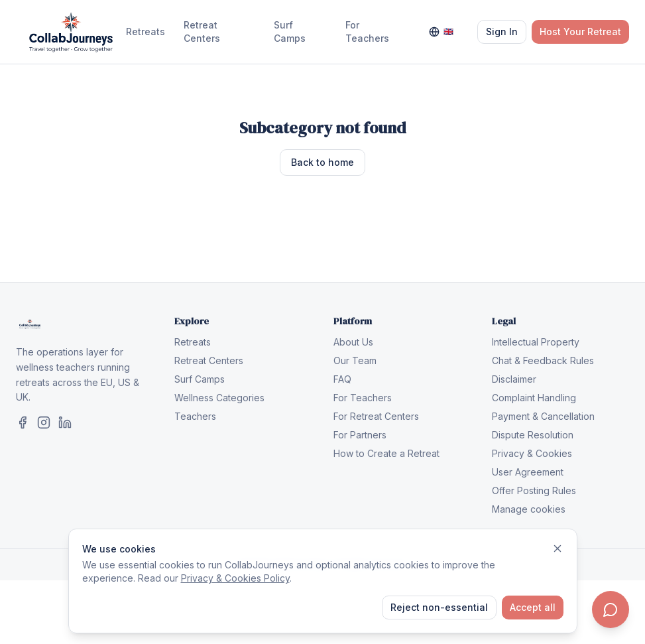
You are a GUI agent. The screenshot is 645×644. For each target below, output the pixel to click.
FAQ (342, 379)
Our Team (355, 360)
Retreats (146, 32)
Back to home (322, 162)
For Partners (360, 435)
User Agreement (528, 472)
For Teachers (367, 32)
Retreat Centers (202, 32)
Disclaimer (514, 379)
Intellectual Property (536, 342)
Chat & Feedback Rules (543, 360)
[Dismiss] (557, 548)
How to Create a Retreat (386, 453)
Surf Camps (290, 32)
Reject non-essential (439, 607)
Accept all (533, 607)
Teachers (195, 416)
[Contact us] (611, 610)
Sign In (502, 32)
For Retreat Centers (376, 416)
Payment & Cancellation (543, 416)
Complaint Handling (534, 398)
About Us (353, 342)
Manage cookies (529, 509)
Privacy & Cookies (532, 453)
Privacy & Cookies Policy (235, 578)
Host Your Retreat (580, 32)
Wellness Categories (219, 398)
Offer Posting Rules (534, 490)
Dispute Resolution (533, 435)
